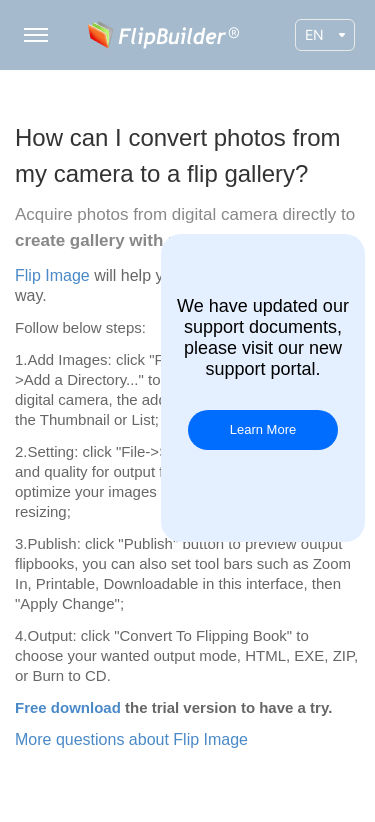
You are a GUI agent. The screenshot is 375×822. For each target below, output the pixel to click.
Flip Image (52, 275)
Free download (68, 707)
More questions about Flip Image (131, 739)
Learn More (263, 429)
